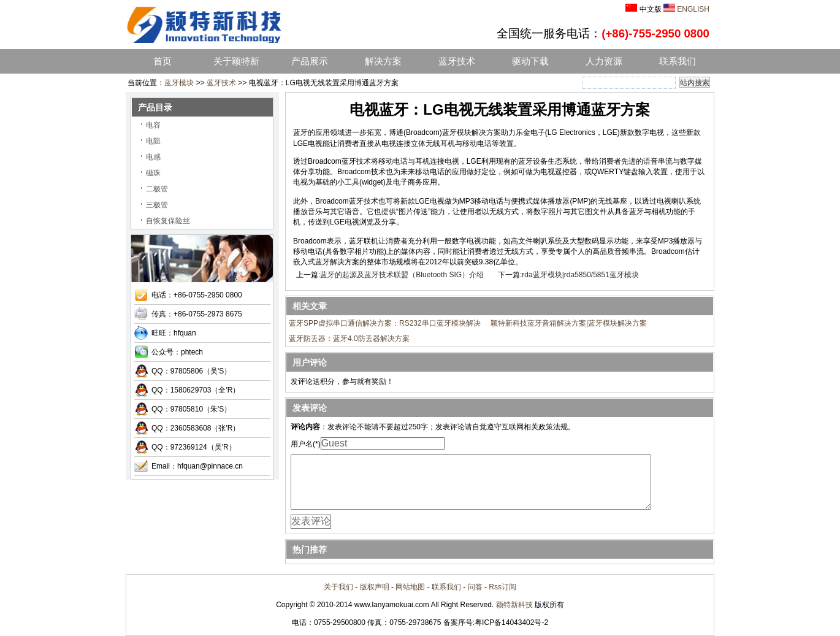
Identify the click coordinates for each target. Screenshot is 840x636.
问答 (475, 587)
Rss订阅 (502, 587)
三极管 (157, 205)
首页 (162, 61)
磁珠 (153, 173)
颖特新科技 (514, 605)
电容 (153, 125)
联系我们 (678, 61)
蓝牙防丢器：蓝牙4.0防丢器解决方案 (349, 339)
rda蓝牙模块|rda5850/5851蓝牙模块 (580, 275)
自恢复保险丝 (168, 221)
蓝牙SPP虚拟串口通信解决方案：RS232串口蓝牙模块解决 (385, 323)
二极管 (157, 189)
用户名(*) (306, 444)
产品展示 (310, 61)
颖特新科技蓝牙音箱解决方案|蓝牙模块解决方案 (569, 323)
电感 (153, 157)
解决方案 (383, 61)
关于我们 (338, 587)
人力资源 (604, 61)
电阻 (153, 141)
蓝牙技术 (457, 61)
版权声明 (375, 587)
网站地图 (410, 587)
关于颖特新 (236, 61)
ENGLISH (693, 9)
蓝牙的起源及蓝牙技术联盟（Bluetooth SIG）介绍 (402, 275)
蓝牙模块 (179, 83)
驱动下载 (530, 61)
